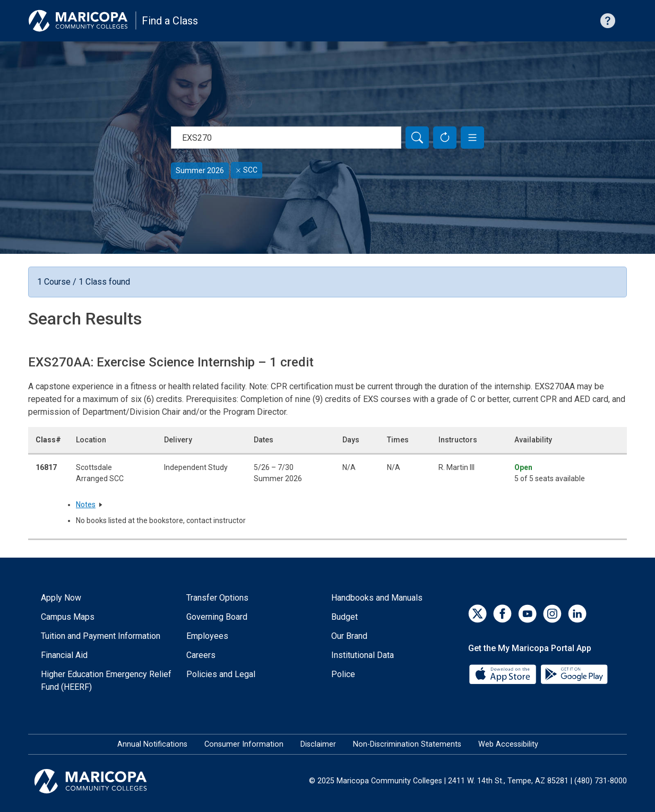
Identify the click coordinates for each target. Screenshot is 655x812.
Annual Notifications (152, 744)
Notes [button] (86, 505)
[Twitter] (477, 614)
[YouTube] (527, 614)
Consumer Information (244, 744)
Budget (344, 617)
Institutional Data (363, 655)
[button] (472, 138)
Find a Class (170, 21)
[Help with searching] (608, 21)
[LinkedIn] (577, 614)
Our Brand (349, 636)
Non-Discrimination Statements (407, 744)
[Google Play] (574, 673)
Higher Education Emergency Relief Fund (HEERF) (106, 681)
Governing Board (217, 617)
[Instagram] (552, 614)
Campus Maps (68, 617)
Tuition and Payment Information (101, 636)
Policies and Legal (221, 674)
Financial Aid (64, 655)
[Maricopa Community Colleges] (104, 781)
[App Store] (504, 673)
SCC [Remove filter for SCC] (247, 170)
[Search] (417, 138)
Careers (201, 655)
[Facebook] (502, 614)
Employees (207, 636)
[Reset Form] (445, 138)
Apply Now (61, 598)
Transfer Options (217, 598)
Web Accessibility (508, 744)
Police (343, 674)
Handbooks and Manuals (377, 598)
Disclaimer (318, 744)
